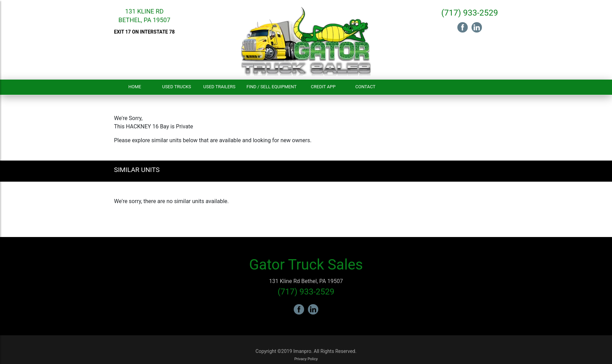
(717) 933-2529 (469, 13)
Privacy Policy (306, 359)
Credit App (323, 87)
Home (135, 87)
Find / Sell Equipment (271, 87)
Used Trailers (220, 87)
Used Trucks (177, 87)
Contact (365, 87)
